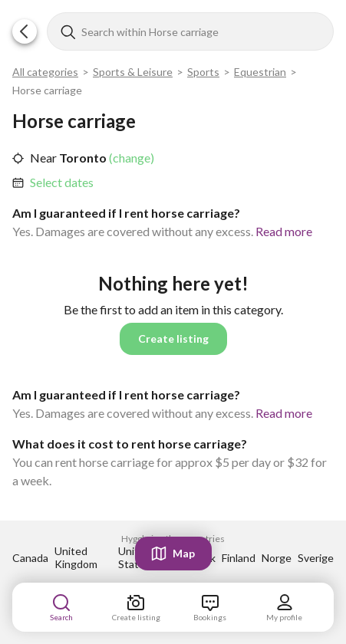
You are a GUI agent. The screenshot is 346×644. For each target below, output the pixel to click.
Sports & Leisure (133, 72)
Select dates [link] (62, 182)
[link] (62, 182)
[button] (25, 31)
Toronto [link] (82, 158)
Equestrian (260, 72)
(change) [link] (130, 158)
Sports (203, 72)
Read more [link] (284, 231)
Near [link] (43, 158)
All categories (45, 72)
